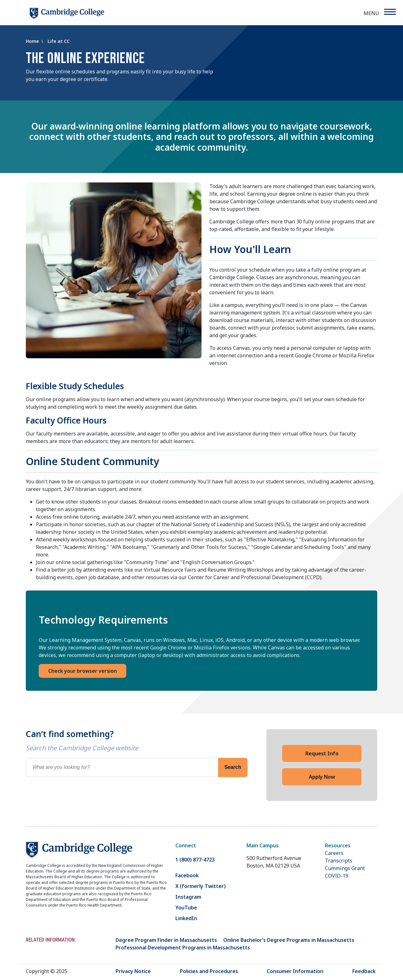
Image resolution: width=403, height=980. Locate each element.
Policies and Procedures (209, 971)
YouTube (186, 908)
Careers (334, 853)
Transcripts (339, 861)
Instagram (188, 897)
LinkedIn (186, 918)
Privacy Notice (133, 971)
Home (33, 41)
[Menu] (390, 12)
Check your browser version (82, 671)
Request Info (322, 753)
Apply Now (322, 777)
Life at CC (59, 41)
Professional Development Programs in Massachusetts (183, 948)
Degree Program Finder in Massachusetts (166, 940)
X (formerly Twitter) (201, 886)
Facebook (187, 875)
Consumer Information (295, 971)
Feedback (364, 971)
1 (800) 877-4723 (195, 860)
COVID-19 (337, 876)
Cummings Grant (345, 868)
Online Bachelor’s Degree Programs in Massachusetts (289, 940)
